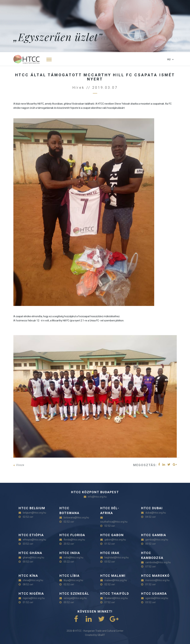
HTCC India (70, 553)
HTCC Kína (28, 576)
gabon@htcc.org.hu (115, 540)
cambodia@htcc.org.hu (158, 562)
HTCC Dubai (152, 508)
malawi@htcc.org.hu (116, 580)
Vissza (19, 465)
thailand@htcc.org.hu (116, 598)
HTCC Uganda (154, 594)
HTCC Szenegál (74, 594)
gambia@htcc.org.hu (157, 540)
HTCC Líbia (70, 576)
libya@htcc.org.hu (73, 580)
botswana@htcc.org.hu (76, 518)
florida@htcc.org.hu (74, 540)
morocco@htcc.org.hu (157, 580)
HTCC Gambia (154, 535)
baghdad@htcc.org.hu (117, 557)
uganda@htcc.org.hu (157, 598)
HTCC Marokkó (155, 576)
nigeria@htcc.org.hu (34, 598)
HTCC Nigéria (31, 594)
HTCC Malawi (113, 576)
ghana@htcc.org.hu (33, 557)
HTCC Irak (110, 553)
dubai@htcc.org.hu (156, 513)
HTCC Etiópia (31, 535)
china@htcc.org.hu (33, 580)
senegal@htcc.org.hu (75, 598)
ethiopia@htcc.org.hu (34, 540)
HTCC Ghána (30, 553)
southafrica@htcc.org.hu (114, 522)
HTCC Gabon (112, 535)
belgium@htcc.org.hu (34, 513)
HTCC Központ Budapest (95, 492)
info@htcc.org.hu (97, 497)
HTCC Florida (72, 535)
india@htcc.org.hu (73, 557)
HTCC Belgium (32, 508)
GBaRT (101, 635)
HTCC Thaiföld (115, 594)
